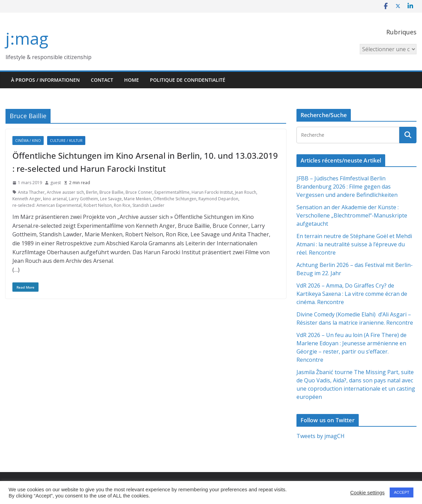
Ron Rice (122, 205)
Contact (102, 80)
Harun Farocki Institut (212, 192)
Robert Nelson (98, 205)
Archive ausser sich (65, 192)
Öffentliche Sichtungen (175, 199)
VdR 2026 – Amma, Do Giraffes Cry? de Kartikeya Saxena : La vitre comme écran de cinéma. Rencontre (352, 294)
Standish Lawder (148, 205)
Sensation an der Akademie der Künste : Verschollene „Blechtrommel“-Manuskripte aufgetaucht (352, 215)
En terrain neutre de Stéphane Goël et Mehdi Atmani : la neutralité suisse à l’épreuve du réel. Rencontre (354, 244)
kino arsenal (55, 199)
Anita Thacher (31, 192)
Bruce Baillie (111, 192)
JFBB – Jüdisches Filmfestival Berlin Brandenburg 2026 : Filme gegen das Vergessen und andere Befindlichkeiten (347, 187)
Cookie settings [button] (367, 493)
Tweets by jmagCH (321, 436)
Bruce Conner (139, 192)
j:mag (27, 38)
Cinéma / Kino (28, 141)
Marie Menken (137, 199)
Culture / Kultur (66, 141)
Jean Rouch (246, 192)
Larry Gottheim (83, 199)
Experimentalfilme (172, 192)
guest (56, 183)
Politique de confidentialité (188, 80)
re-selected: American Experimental (47, 205)
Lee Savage (111, 199)
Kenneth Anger (27, 199)
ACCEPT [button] (402, 492)
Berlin (92, 192)
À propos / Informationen (45, 80)
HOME (132, 80)
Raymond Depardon (218, 199)
